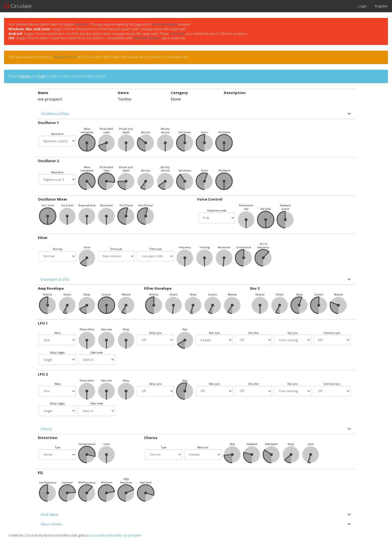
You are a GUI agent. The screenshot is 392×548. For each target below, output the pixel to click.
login (42, 76)
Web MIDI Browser (147, 38)
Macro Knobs (51, 524)
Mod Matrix (50, 515)
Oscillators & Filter (55, 114)
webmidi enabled (165, 24)
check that (177, 34)
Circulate (18, 6)
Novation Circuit (65, 57)
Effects (46, 429)
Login (362, 6)
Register (381, 6)
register (25, 76)
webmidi (82, 24)
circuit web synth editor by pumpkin (115, 535)
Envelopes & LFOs (55, 279)
